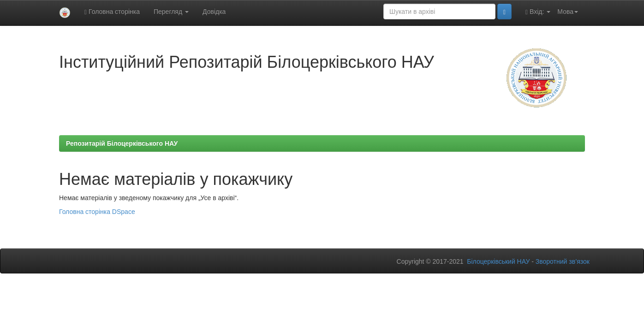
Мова (568, 12)
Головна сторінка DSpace (97, 212)
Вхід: (538, 12)
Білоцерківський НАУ (498, 261)
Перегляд (171, 12)
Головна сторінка (112, 12)
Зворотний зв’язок (563, 261)
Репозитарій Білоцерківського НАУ (122, 143)
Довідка (214, 12)
